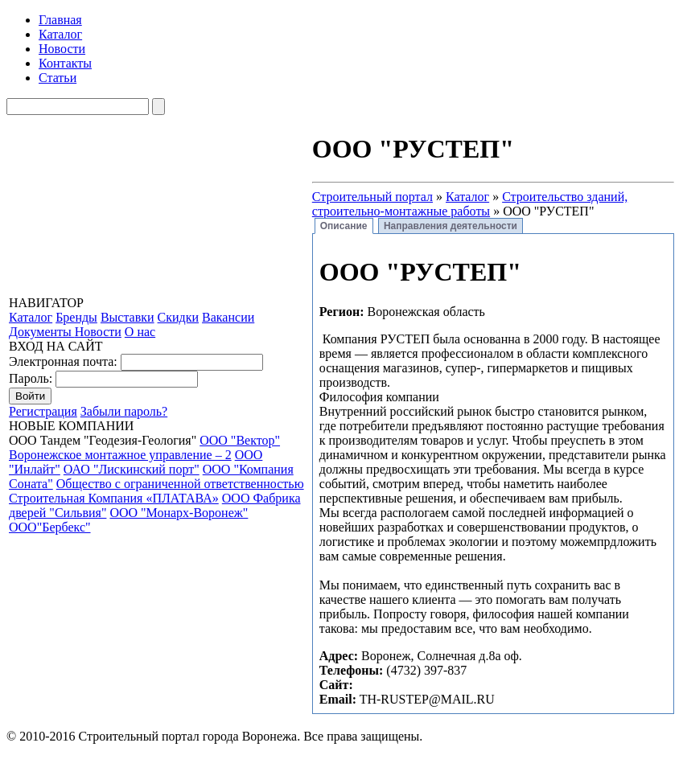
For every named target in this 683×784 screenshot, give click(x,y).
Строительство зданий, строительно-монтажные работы (470, 204)
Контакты (65, 63)
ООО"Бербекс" (50, 527)
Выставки (128, 317)
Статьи (58, 78)
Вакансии (228, 317)
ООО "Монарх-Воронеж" (179, 513)
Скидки (178, 317)
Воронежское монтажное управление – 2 (120, 455)
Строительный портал (372, 197)
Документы (42, 332)
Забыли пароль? (124, 411)
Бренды (76, 317)
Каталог (60, 34)
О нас (140, 332)
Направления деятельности (451, 226)
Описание (344, 226)
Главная (60, 20)
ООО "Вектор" (240, 440)
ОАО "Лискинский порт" (132, 469)
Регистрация (43, 411)
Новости (62, 49)
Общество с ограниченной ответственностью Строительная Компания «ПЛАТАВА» (156, 491)
